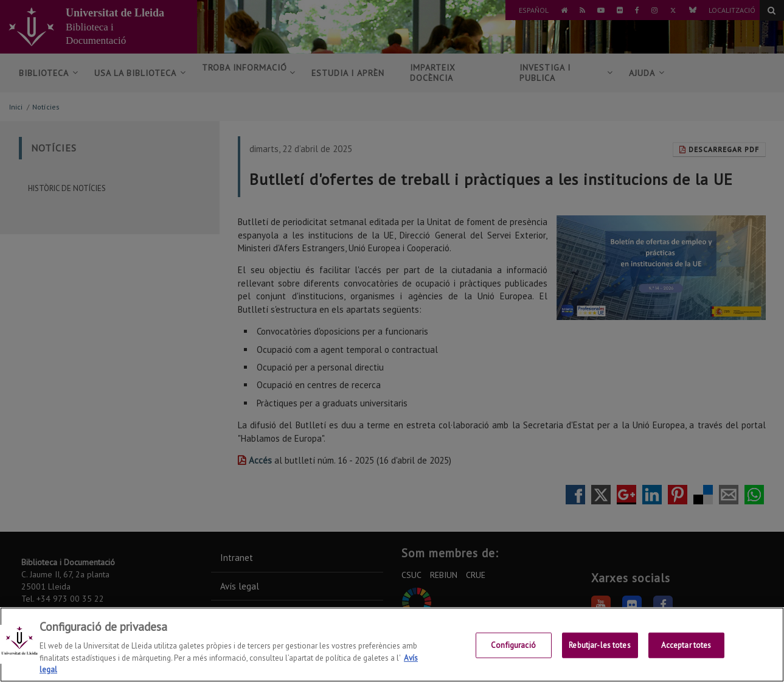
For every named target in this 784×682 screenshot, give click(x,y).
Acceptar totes (686, 645)
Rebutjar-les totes (599, 645)
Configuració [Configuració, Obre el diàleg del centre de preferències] (513, 645)
